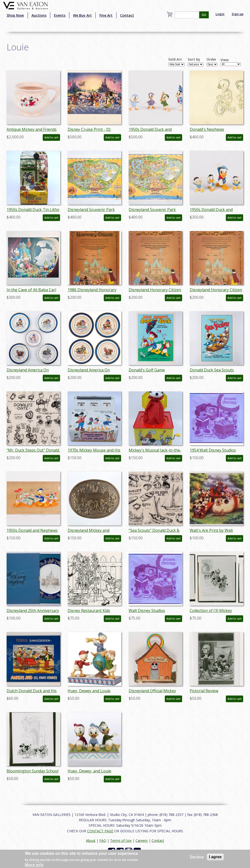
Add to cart (51, 137)
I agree (215, 857)
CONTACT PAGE (100, 831)
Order (211, 59)
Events (60, 15)
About (91, 840)
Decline (197, 857)
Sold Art (175, 59)
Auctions (39, 15)
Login (220, 14)
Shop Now (15, 15)
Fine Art (106, 15)
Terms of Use (121, 840)
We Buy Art (82, 15)
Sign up (238, 14)
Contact (127, 15)
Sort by (194, 59)
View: (225, 60)
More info (34, 865)
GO (204, 15)
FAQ (103, 840)
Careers (142, 840)
